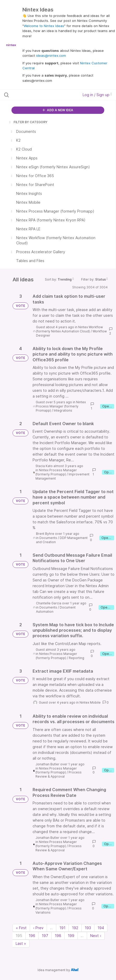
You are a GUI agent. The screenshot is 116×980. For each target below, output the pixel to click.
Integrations (63, 410)
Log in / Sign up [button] (97, 95)
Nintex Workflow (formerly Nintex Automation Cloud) (69, 329)
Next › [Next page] (96, 936)
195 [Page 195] (19, 936)
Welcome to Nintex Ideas (44, 26)
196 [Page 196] (32, 936)
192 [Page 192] (75, 928)
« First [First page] (21, 928)
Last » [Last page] (21, 943)
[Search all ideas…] (36, 95)
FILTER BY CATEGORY (28, 122)
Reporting (77, 658)
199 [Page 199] (71, 936)
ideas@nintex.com (51, 55)
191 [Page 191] (62, 928)
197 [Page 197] (45, 936)
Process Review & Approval (59, 774)
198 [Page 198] (58, 936)
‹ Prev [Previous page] (38, 928)
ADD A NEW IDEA (58, 110)
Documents (48, 538)
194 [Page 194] (101, 928)
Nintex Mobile (90, 702)
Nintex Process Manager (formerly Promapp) (61, 406)
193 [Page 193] (88, 928)
